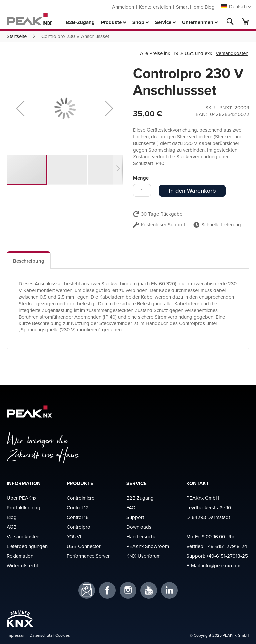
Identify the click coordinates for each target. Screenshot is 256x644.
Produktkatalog (23, 508)
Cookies (63, 635)
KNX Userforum (143, 556)
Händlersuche (141, 537)
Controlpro (78, 527)
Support (135, 517)
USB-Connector (84, 546)
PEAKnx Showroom (148, 546)
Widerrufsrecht (22, 566)
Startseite (17, 36)
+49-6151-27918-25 (227, 556)
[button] (236, 7)
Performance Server (88, 556)
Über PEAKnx (21, 498)
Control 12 (78, 508)
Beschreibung (29, 261)
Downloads (139, 527)
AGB (11, 527)
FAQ (131, 508)
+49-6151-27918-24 (226, 546)
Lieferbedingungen (27, 546)
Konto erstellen (155, 7)
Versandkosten (232, 53)
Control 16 (78, 517)
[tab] (29, 260)
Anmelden (123, 7)
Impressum (17, 635)
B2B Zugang (140, 498)
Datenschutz (41, 635)
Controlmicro (81, 498)
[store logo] (29, 19)
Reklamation (20, 556)
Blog (12, 517)
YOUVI (74, 537)
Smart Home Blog (195, 7)
